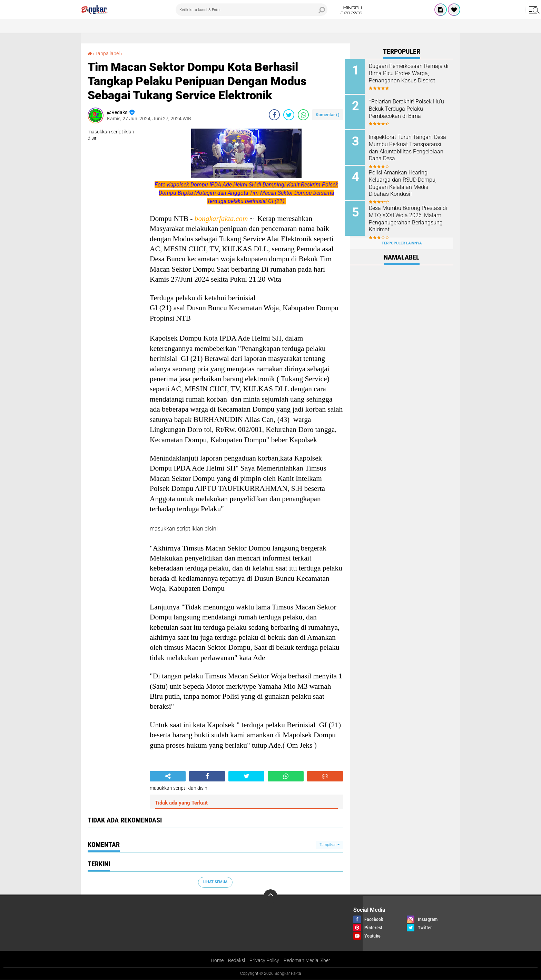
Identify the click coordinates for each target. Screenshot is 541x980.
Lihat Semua (215, 882)
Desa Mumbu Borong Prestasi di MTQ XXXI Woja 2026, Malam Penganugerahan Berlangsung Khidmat (410, 216)
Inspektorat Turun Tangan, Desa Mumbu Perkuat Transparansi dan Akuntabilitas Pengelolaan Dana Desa (406, 150)
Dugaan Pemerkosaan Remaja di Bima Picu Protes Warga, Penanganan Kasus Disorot (411, 73)
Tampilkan (329, 845)
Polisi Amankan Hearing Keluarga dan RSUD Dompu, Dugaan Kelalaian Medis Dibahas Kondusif (408, 181)
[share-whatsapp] (303, 115)
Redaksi (237, 961)
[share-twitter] (289, 115)
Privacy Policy (264, 961)
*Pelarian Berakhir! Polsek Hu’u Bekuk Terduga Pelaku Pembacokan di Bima (407, 108)
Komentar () (328, 115)
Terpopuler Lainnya (402, 239)
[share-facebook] (274, 115)
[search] (252, 10)
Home (217, 961)
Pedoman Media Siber (307, 961)
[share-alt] (168, 776)
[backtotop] (270, 896)
